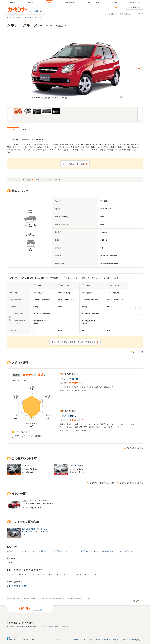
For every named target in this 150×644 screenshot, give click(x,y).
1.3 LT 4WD (114, 286)
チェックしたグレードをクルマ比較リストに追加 (74, 342)
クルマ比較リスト (134, 7)
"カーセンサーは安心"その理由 (90, 640)
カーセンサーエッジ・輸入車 (37, 627)
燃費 (24, 130)
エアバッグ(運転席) (56, 551)
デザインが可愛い (68, 416)
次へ (140, 308)
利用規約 (76, 640)
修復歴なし (85, 551)
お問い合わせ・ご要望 (120, 640)
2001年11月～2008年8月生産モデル (40, 500)
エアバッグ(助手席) (38, 551)
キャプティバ (23, 574)
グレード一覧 (138, 352)
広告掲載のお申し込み (136, 640)
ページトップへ (135, 601)
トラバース (67, 574)
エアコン (119, 551)
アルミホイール (72, 551)
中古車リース (66, 627)
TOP (13, 130)
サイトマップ (139, 14)
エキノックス (97, 574)
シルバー (10, 563)
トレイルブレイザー (82, 574)
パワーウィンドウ (22, 551)
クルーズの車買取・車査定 (17, 586)
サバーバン (11, 574)
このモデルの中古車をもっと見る (102, 483)
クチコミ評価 (27, 180)
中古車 (37, 180)
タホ (33, 574)
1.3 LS (39, 286)
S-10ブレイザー (55, 574)
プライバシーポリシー (64, 640)
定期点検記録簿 (107, 551)
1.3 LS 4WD (65, 286)
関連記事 (58, 180)
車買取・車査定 (54, 627)
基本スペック (14, 180)
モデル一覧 (47, 180)
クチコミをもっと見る (135, 448)
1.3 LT (88, 286)
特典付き (129, 551)
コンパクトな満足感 (69, 379)
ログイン (120, 7)
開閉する (138, 278)
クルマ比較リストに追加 (74, 164)
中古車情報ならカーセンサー (16, 627)
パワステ (95, 551)
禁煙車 (9, 551)
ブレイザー (42, 574)
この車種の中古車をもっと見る (131, 483)
